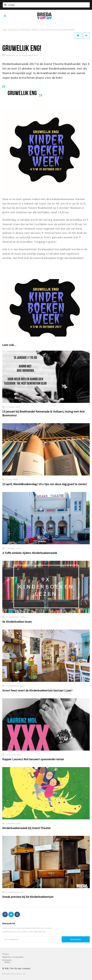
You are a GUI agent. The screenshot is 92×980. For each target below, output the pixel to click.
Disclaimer (7, 960)
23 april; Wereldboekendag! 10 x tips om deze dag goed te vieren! (45, 484)
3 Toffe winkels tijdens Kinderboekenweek (30, 553)
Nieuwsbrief (9, 923)
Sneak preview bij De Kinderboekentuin (28, 897)
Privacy (6, 954)
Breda (8, 962)
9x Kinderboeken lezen (17, 622)
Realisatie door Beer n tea (14, 974)
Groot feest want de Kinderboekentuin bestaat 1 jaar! (37, 690)
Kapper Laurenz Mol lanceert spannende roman (33, 759)
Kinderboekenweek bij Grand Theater (27, 828)
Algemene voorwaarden (13, 957)
